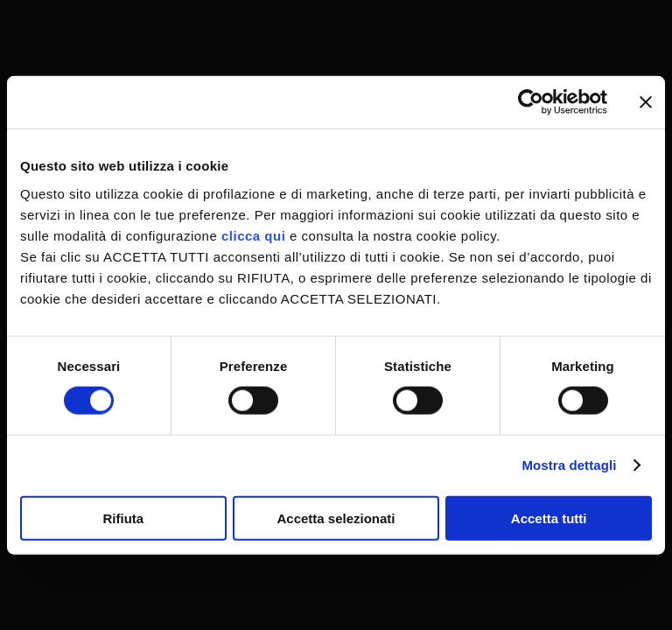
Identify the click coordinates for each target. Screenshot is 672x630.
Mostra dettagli (569, 465)
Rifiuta (123, 518)
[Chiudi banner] (646, 102)
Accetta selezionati (336, 518)
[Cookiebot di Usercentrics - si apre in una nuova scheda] (531, 102)
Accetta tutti (549, 518)
